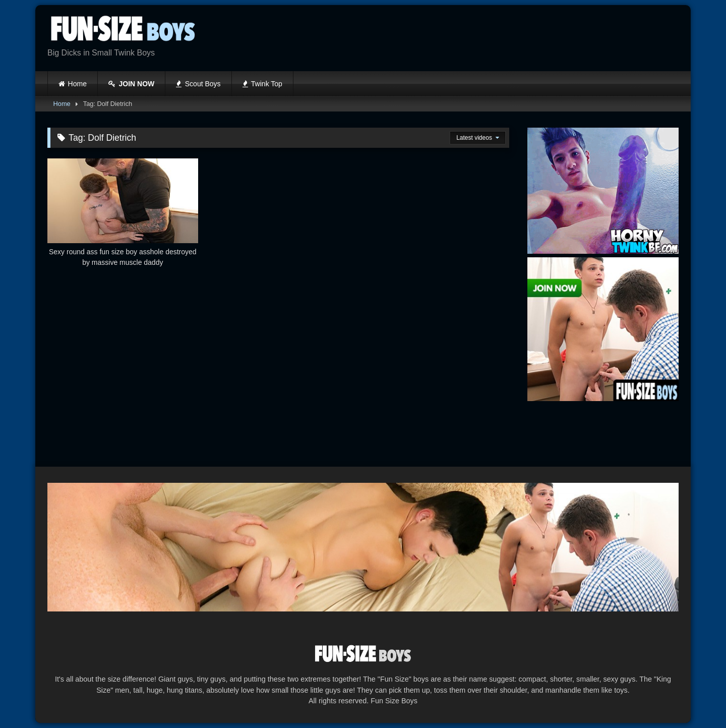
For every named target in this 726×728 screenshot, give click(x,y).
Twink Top (262, 84)
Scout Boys (198, 84)
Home (77, 84)
